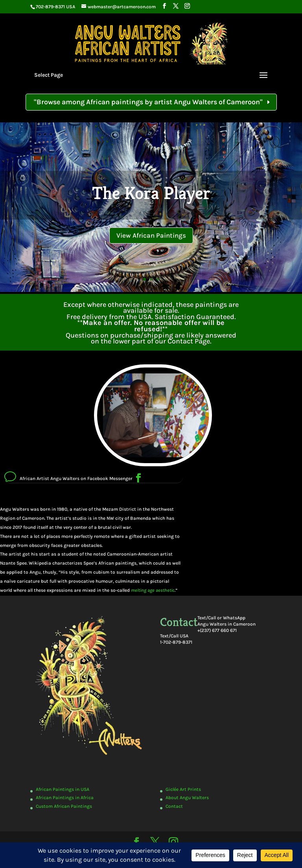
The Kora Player (151, 193)
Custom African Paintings (64, 806)
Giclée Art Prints (183, 789)
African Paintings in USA (63, 789)
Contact (174, 806)
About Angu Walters (187, 798)
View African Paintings (151, 235)
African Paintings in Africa (65, 798)
